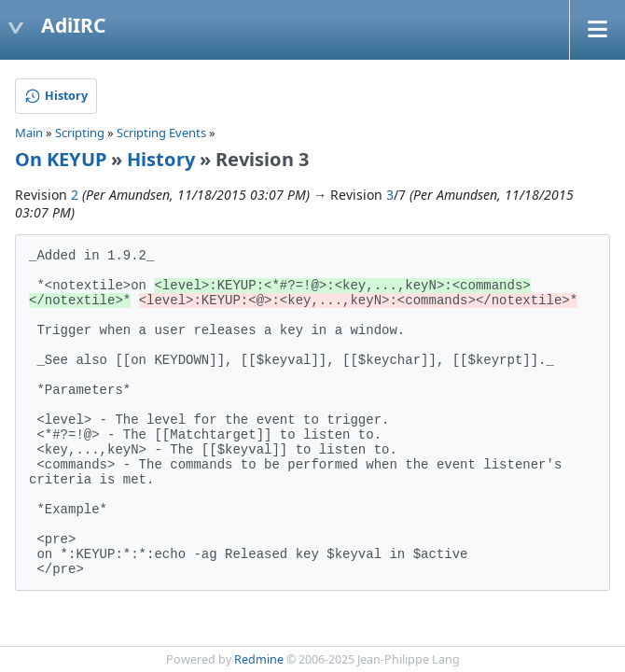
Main (29, 133)
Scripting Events (161, 133)
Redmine (259, 659)
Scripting (80, 133)
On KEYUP (61, 159)
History (161, 159)
